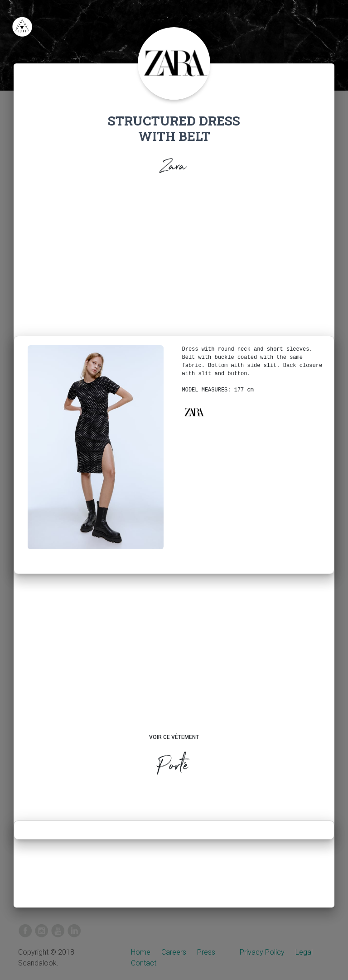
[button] (194, 412)
